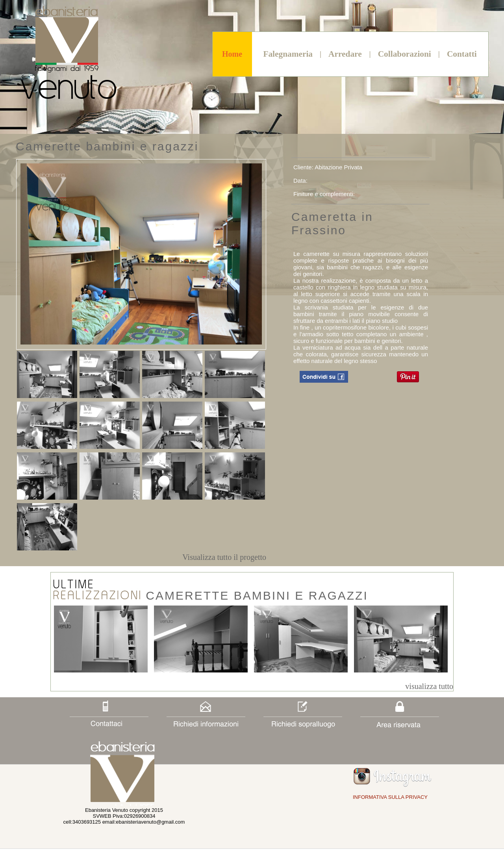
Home (232, 54)
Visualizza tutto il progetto (224, 557)
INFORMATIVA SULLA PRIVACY (390, 797)
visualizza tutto (429, 686)
